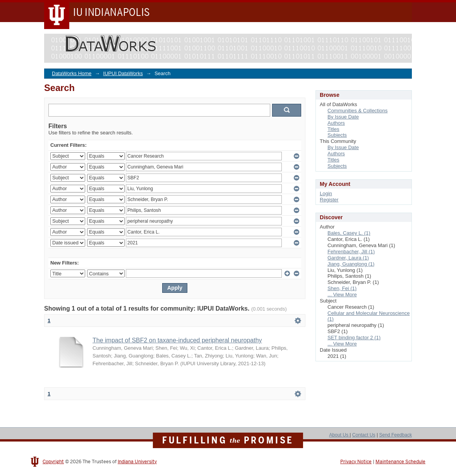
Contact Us (364, 435)
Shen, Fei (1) (342, 288)
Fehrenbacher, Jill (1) (351, 252)
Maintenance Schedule (400, 462)
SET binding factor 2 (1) (354, 338)
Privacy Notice (356, 462)
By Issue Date (343, 117)
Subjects (337, 135)
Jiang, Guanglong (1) (351, 264)
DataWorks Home (72, 73)
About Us (339, 435)
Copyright (53, 462)
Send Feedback (395, 435)
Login (326, 193)
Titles (333, 129)
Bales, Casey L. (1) (349, 233)
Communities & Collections (357, 111)
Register (329, 200)
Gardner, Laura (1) (348, 258)
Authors (336, 123)
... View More (342, 295)
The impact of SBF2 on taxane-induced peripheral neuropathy (177, 340)
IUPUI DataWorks (123, 73)
